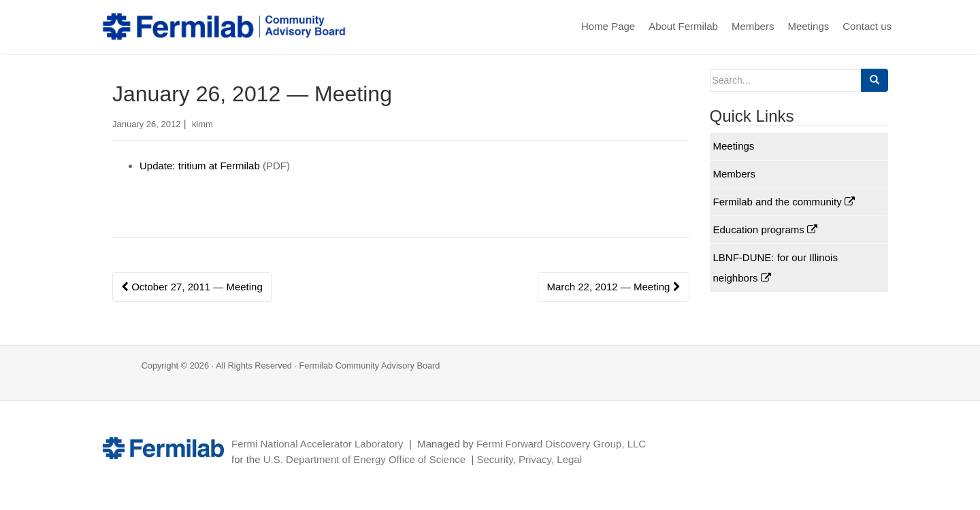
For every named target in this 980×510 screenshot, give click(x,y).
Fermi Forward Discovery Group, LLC (561, 444)
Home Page (608, 26)
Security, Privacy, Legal (529, 459)
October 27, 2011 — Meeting (192, 287)
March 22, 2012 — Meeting (613, 287)
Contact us (867, 26)
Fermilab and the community (784, 202)
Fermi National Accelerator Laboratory (317, 444)
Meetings (808, 26)
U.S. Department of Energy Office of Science (364, 459)
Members (753, 26)
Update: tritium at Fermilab (200, 166)
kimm (202, 124)
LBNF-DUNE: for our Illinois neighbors (775, 268)
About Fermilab (683, 26)
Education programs (765, 230)
